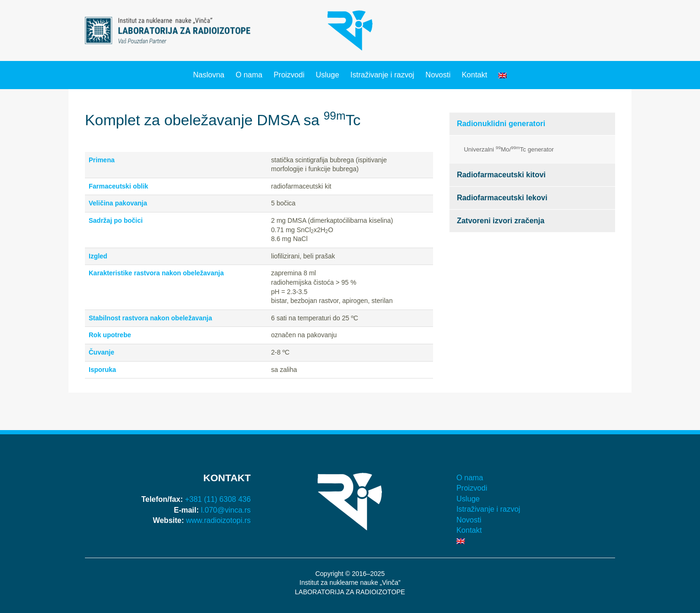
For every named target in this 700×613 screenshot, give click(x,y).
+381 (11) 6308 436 (218, 499)
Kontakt (474, 75)
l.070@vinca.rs (226, 510)
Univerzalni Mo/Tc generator (509, 149)
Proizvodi (289, 75)
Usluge (327, 75)
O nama (249, 75)
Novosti (438, 75)
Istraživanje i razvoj (382, 75)
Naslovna (209, 75)
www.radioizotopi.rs (219, 520)
